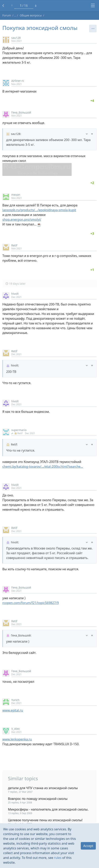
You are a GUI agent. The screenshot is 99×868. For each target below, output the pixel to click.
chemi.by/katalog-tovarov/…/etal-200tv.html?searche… (43, 466)
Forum (7, 15)
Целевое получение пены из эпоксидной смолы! (45, 820)
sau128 (16, 38)
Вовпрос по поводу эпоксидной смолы (38, 799)
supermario (19, 430)
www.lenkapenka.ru (17, 739)
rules (58, 858)
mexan (16, 195)
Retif (14, 245)
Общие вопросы (31, 15)
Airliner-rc (18, 81)
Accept (88, 846)
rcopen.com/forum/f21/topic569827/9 (31, 603)
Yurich (15, 700)
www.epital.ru (13, 710)
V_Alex (15, 729)
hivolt (15, 294)
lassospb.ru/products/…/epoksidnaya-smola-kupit (39, 210)
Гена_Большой (21, 112)
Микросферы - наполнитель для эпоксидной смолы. (48, 809)
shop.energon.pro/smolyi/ (22, 219)
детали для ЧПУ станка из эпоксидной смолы (43, 788)
